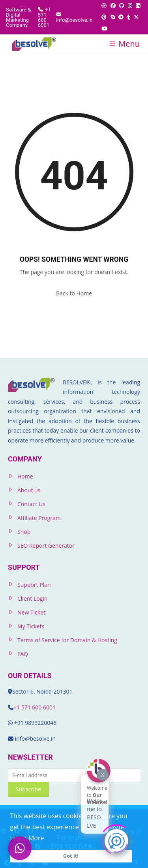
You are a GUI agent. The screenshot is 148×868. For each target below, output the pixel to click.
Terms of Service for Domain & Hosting (67, 640)
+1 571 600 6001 (44, 17)
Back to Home (74, 293)
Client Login (32, 599)
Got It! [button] (71, 856)
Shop (24, 532)
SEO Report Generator (46, 546)
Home (25, 476)
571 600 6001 (38, 707)
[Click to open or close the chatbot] (116, 840)
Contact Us (31, 504)
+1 (17, 707)
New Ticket (31, 612)
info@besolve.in (74, 17)
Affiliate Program (39, 518)
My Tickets (31, 626)
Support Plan (34, 585)
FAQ (23, 654)
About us (29, 490)
